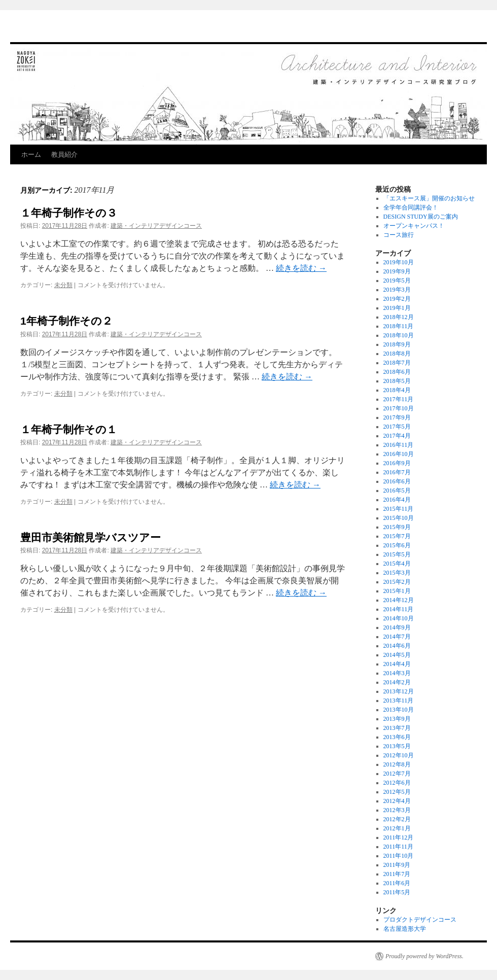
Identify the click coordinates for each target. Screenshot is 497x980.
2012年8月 (397, 764)
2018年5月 (397, 381)
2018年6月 (397, 372)
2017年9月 (397, 417)
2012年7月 (397, 774)
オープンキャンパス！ (414, 226)
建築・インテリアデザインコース (156, 226)
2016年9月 (397, 463)
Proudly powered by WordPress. (424, 956)
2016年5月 (397, 491)
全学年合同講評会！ (411, 207)
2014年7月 (397, 637)
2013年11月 (399, 701)
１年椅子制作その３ (69, 213)
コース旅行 (399, 235)
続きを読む (301, 268)
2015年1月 (397, 591)
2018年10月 (399, 335)
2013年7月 (397, 728)
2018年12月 (399, 317)
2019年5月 (397, 281)
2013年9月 (397, 719)
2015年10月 (399, 518)
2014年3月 (397, 673)
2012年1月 (397, 828)
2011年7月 (397, 874)
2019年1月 (397, 308)
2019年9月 (397, 271)
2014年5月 (397, 655)
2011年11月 (398, 847)
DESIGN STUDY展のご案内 (421, 217)
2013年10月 (399, 710)
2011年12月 (399, 837)
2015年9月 (397, 527)
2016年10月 (399, 454)
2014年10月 (399, 618)
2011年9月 (397, 865)
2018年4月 (397, 390)
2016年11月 (399, 445)
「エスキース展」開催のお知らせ (429, 198)
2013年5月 (397, 746)
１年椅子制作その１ (69, 429)
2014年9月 (397, 627)
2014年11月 (399, 609)
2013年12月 (399, 691)
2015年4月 (397, 564)
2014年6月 (397, 646)
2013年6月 (397, 737)
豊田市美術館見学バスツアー (91, 537)
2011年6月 (397, 883)
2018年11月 (399, 326)
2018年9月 (397, 344)
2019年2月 (397, 299)
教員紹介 (64, 154)
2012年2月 (397, 819)
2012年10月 (399, 755)
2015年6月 (397, 545)
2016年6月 (397, 481)
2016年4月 (397, 500)
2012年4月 (397, 801)
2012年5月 (397, 792)
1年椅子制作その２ (66, 321)
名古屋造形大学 (405, 929)
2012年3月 (397, 810)
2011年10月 (399, 856)
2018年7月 (397, 363)
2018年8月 (397, 354)
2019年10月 (399, 262)
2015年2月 (397, 582)
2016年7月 (397, 472)
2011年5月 (397, 892)
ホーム (31, 154)
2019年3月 (397, 290)
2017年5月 (397, 427)
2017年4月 (397, 436)
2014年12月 (399, 600)
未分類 (63, 285)
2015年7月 (397, 536)
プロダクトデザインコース (420, 920)
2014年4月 (397, 664)
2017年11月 (399, 399)
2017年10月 (399, 408)
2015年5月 (397, 554)
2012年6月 (397, 783)
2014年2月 (397, 682)
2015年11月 (399, 509)
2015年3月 (397, 573)
